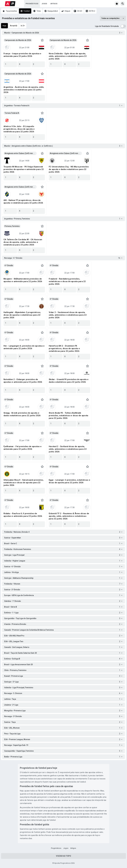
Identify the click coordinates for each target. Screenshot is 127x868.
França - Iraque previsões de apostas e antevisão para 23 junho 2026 (22, 55)
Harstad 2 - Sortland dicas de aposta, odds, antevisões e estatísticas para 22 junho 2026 (68, 449)
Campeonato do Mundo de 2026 (18, 40)
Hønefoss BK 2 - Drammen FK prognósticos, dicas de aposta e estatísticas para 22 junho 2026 (64, 348)
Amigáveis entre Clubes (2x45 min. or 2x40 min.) (21, 153)
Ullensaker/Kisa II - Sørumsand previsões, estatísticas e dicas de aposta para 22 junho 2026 (24, 483)
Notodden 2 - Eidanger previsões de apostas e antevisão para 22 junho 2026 (23, 381)
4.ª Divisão (9, 265)
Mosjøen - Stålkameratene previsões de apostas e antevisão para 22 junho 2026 (23, 280)
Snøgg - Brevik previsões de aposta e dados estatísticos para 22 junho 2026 (22, 414)
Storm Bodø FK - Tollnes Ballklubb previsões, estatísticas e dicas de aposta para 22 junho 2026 (68, 416)
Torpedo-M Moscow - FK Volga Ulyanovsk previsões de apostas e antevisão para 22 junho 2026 (24, 169)
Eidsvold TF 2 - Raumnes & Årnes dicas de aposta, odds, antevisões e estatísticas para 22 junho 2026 (69, 516)
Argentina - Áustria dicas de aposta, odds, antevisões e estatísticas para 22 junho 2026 (24, 90)
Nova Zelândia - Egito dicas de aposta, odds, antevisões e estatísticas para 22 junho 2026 (68, 56)
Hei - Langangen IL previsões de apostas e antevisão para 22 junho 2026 (24, 347)
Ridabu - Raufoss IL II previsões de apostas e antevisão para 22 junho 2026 (23, 515)
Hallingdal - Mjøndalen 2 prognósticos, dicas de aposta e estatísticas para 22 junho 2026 (22, 315)
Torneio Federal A (12, 113)
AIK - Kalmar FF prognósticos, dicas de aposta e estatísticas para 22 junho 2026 (23, 202)
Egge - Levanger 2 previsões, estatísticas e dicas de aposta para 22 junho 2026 (69, 481)
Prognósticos (32, 4)
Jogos (44, 4)
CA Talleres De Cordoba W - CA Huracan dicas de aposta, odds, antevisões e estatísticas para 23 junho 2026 (23, 242)
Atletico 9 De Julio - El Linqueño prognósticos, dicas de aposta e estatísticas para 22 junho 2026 (19, 129)
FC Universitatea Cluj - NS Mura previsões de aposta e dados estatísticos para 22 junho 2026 (69, 169)
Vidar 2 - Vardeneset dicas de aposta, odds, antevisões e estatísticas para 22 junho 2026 (68, 315)
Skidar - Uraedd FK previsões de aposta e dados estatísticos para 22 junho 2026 (69, 381)
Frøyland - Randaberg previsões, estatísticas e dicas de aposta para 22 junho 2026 (67, 281)
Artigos (54, 4)
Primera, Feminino (12, 226)
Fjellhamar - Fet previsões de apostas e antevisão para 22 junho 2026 (22, 448)
